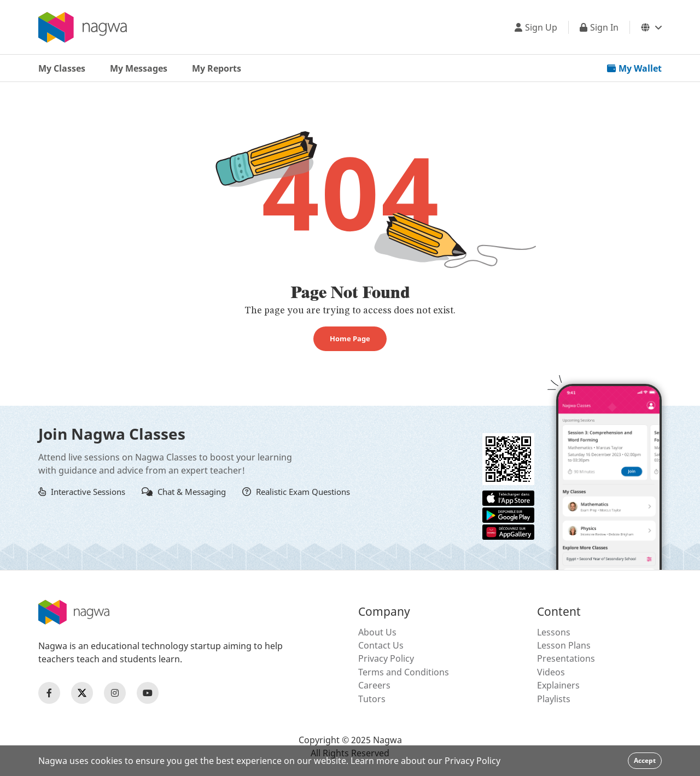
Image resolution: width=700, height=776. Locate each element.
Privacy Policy (386, 658)
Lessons (554, 632)
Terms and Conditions (404, 672)
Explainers (558, 685)
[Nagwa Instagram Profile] (115, 693)
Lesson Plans (564, 645)
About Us (377, 632)
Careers (374, 685)
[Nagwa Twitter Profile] (82, 693)
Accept (645, 760)
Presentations (566, 658)
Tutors (372, 699)
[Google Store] (508, 514)
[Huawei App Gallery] (508, 531)
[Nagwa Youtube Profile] (148, 693)
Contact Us (381, 645)
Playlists (554, 699)
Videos (551, 672)
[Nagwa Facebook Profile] (49, 693)
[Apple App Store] (508, 497)
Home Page (350, 339)
